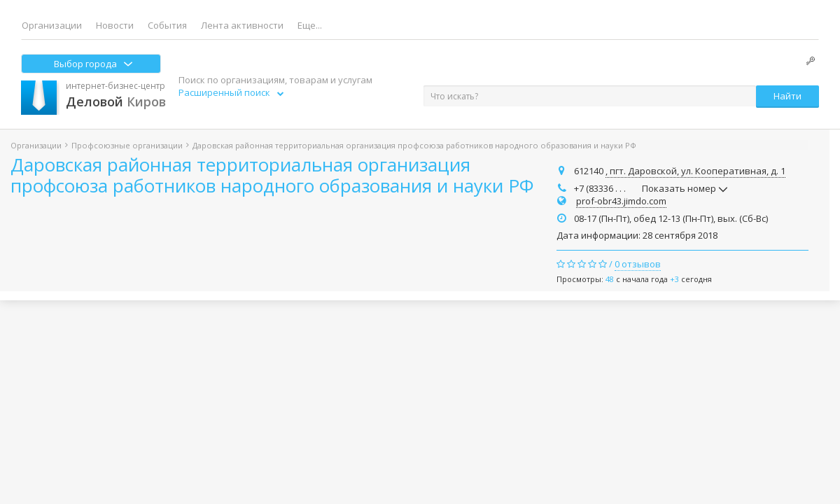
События (167, 25)
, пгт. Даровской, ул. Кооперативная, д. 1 (695, 171)
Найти (787, 96)
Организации (52, 25)
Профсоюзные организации (127, 145)
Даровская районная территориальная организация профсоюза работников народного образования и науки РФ (272, 175)
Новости (115, 25)
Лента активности (242, 25)
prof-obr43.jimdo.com (621, 201)
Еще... (310, 25)
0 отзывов (638, 264)
